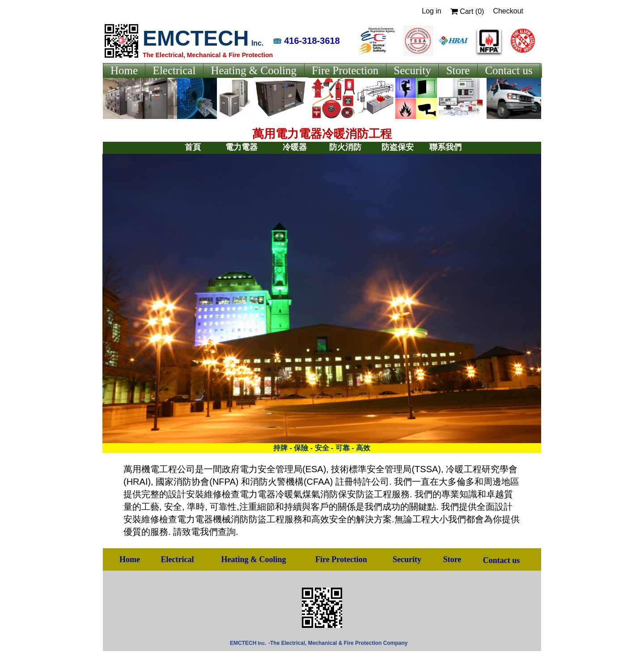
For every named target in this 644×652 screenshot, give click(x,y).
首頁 (193, 147)
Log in (432, 11)
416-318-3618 (312, 41)
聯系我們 (445, 147)
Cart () (467, 11)
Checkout (508, 11)
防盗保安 (398, 147)
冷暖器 (295, 147)
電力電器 (241, 147)
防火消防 (345, 147)
